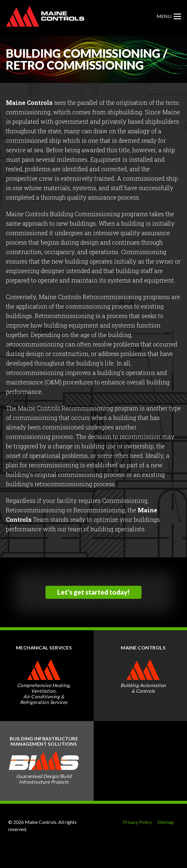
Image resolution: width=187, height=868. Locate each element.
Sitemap (166, 822)
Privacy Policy (137, 822)
